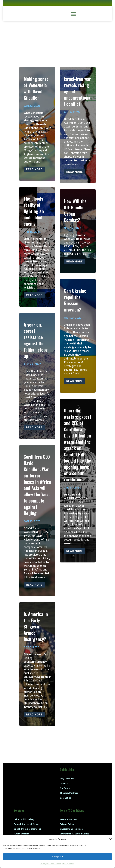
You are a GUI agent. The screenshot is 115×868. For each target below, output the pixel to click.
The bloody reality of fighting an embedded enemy (34, 211)
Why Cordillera (67, 779)
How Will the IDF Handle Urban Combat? (75, 210)
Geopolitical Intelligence (26, 824)
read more (34, 169)
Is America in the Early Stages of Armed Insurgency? (36, 627)
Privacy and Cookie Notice (50, 864)
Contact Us (65, 798)
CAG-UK (64, 783)
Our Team (65, 788)
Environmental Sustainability (74, 834)
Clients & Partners (69, 793)
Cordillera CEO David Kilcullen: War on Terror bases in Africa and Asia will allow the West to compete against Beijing (37, 485)
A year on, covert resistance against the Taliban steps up (36, 340)
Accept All (57, 857)
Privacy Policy (68, 864)
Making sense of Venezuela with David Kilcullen (36, 88)
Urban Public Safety (24, 819)
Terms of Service (68, 819)
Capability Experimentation (28, 829)
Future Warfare (22, 834)
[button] (111, 839)
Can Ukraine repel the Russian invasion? (75, 300)
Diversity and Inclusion (71, 829)
